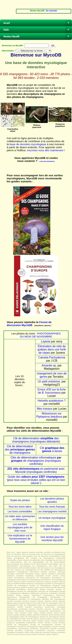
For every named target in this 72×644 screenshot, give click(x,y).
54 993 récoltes (24, 78)
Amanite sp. (49, 365)
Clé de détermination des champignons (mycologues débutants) (36, 440)
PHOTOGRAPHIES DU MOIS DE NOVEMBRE (40, 335)
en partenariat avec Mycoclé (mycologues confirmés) (36, 470)
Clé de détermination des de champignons (20, 450)
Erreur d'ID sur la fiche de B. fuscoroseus (52, 391)
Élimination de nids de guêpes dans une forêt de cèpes (52, 349)
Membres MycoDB (37, 36)
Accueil (37, 23)
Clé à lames (52, 450)
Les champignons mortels (52, 511)
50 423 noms (39, 74)
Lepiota (46, 341)
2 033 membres (48, 78)
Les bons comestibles (20, 511)
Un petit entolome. (49, 381)
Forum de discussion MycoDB (29, 324)
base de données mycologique (28, 144)
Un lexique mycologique (52, 518)
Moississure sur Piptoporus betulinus (49, 415)
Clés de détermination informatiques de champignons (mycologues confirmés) (36, 461)
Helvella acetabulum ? (52, 401)
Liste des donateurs (47, 161)
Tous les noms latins (20, 507)
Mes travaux (45, 409)
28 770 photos (60, 74)
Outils (37, 30)
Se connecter (52, 11)
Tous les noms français (52, 507)
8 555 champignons (14, 74)
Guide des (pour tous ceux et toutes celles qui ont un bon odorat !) (36, 480)
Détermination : (8, 51)
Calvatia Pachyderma (52, 357)
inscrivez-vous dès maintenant (45, 150)
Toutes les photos (20, 500)
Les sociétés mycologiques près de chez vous (20, 527)
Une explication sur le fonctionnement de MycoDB (20, 539)
